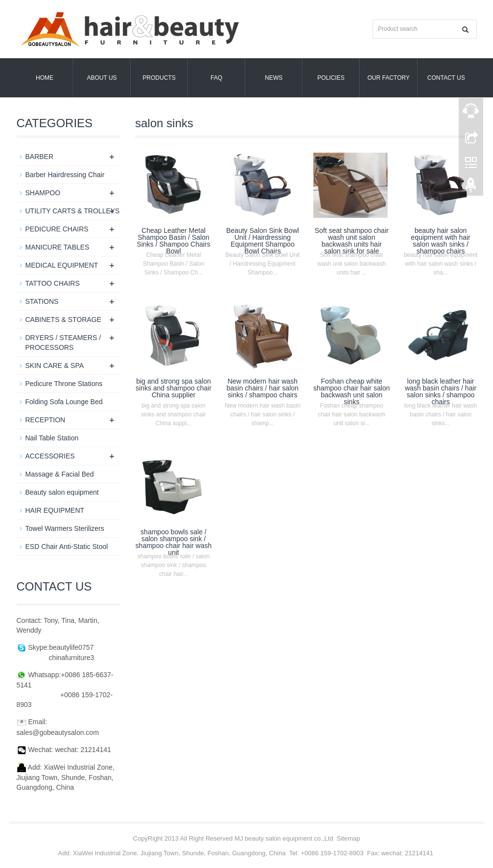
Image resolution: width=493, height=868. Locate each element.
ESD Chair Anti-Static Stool (67, 547)
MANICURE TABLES (58, 247)
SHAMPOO (43, 193)
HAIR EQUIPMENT (55, 510)
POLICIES (331, 78)
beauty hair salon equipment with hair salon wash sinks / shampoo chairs (440, 241)
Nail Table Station (52, 438)
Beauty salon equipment (62, 492)
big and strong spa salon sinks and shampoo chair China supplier (174, 388)
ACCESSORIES (50, 456)
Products (159, 78)
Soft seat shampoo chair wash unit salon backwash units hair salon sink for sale (352, 241)
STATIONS (42, 301)
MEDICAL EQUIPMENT (62, 265)
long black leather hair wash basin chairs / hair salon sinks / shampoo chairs (441, 391)
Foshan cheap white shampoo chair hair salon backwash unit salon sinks (352, 391)
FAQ (216, 78)
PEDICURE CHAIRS (57, 229)
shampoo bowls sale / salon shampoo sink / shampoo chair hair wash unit (174, 542)
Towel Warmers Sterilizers (65, 528)
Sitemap (349, 838)
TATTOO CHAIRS (53, 283)
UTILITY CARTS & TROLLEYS (73, 211)
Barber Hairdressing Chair (65, 175)
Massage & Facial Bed (60, 474)
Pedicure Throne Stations (64, 384)
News (274, 78)
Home (45, 78)
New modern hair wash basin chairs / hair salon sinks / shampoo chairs (263, 388)
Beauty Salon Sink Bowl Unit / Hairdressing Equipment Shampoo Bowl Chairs (263, 241)
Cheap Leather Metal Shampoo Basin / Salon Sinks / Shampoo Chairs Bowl (173, 241)
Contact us (446, 78)
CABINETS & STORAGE (63, 320)
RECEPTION (46, 420)
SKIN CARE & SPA (55, 365)
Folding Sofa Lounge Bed (64, 402)
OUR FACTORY (389, 78)
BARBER (40, 157)
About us (102, 78)
